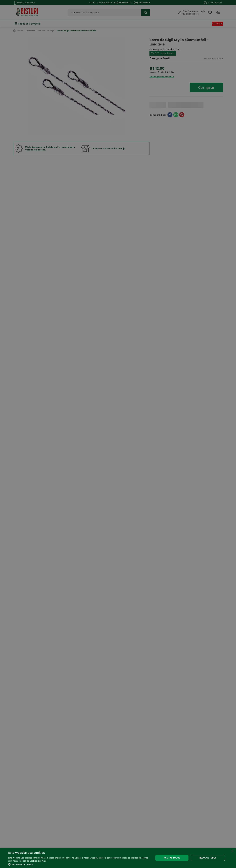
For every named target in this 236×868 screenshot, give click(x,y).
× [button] (232, 851)
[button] (79, 864)
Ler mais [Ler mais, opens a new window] (42, 861)
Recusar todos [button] (208, 858)
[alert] (118, 434)
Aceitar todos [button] (172, 858)
